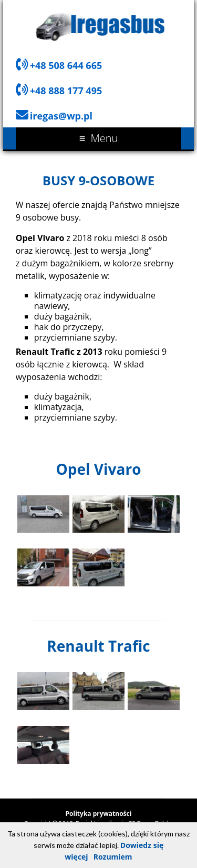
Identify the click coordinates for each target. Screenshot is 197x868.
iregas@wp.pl (61, 116)
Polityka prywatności (99, 814)
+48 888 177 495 (66, 91)
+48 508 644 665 (66, 65)
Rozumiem (113, 857)
